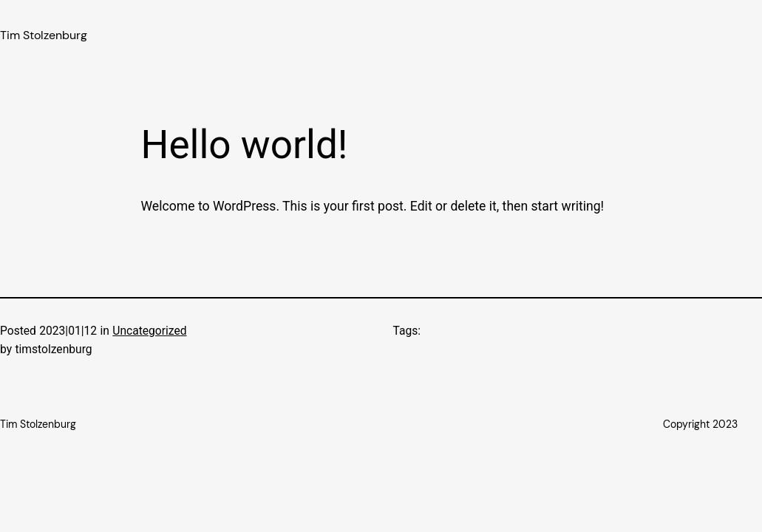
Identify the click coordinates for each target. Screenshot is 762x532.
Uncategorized (149, 331)
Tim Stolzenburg (44, 35)
